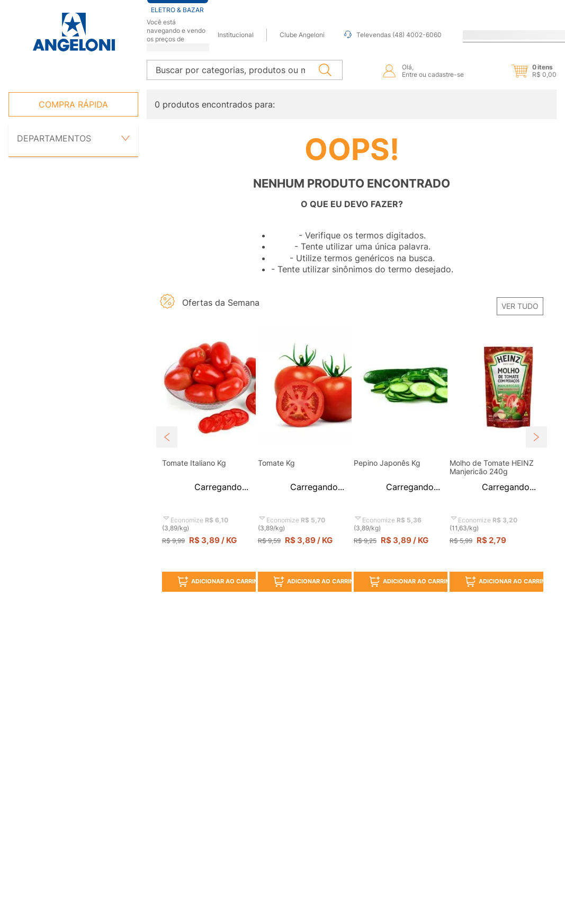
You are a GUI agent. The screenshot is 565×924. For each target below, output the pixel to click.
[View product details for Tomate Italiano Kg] (208, 425)
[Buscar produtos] (327, 49)
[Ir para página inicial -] (73, 32)
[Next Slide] (536, 407)
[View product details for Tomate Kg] (304, 425)
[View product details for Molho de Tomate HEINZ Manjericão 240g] (495, 425)
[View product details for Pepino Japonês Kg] (400, 425)
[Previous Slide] (167, 407)
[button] (525, 50)
